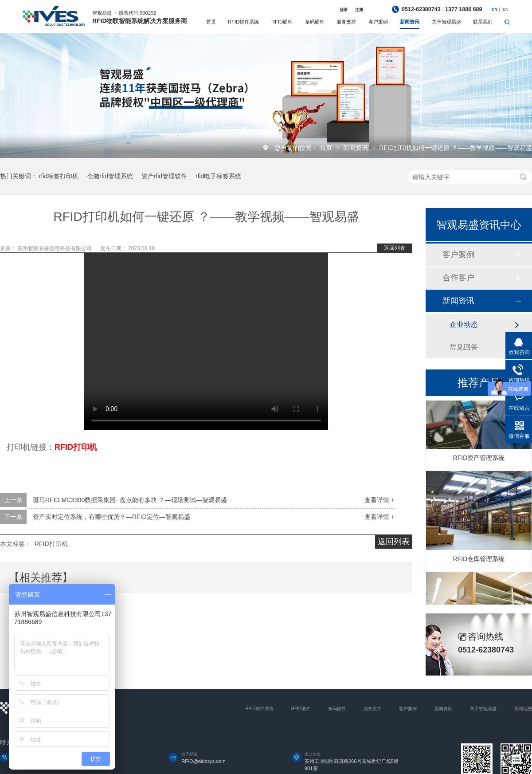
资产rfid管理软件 (164, 176)
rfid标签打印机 (59, 176)
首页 (211, 22)
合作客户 (458, 278)
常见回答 (464, 347)
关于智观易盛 (446, 22)
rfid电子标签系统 (218, 176)
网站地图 (523, 709)
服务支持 (346, 22)
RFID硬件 (282, 22)
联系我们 (483, 22)
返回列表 (395, 248)
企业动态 (464, 324)
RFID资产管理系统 (479, 459)
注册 (359, 10)
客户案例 (378, 22)
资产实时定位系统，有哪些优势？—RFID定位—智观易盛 (111, 517)
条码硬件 (315, 22)
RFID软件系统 (243, 22)
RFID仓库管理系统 (479, 560)
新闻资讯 (410, 22)
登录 (344, 10)
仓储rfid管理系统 (110, 176)
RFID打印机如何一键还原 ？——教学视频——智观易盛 (456, 148)
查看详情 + (379, 500)
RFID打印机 (51, 544)
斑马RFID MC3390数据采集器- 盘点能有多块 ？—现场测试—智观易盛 (130, 500)
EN (505, 9)
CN (495, 9)
